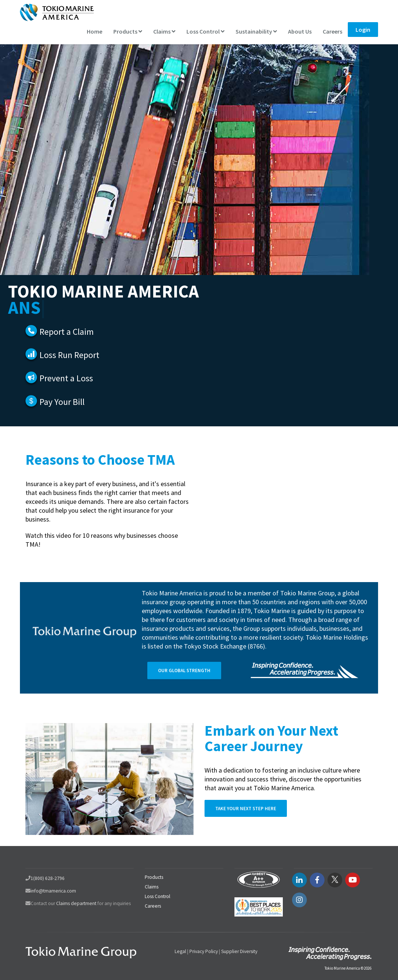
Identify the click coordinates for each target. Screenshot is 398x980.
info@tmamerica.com (53, 891)
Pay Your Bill (62, 402)
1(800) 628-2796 (48, 878)
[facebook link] (317, 880)
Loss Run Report (69, 355)
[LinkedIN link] (299, 880)
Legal (180, 951)
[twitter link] (335, 880)
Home (95, 31)
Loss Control (205, 31)
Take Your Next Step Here (246, 809)
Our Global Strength (184, 670)
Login (363, 30)
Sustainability (256, 31)
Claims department (76, 903)
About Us (300, 31)
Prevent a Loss (66, 378)
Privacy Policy (204, 951)
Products (128, 31)
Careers (332, 31)
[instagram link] (299, 900)
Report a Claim (67, 332)
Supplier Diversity (239, 951)
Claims (164, 31)
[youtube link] (353, 880)
